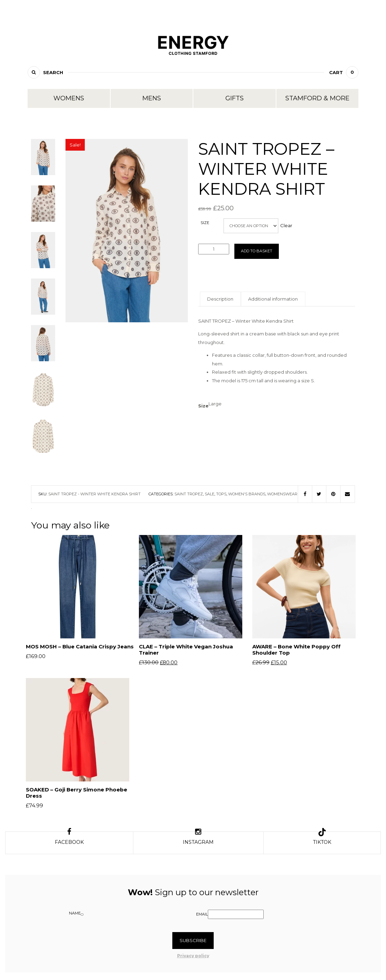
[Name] (82, 917)
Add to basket (257, 251)
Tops (221, 494)
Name (75, 916)
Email (202, 917)
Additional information (283, 299)
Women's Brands (247, 494)
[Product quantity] (214, 249)
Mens (152, 98)
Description (224, 299)
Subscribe (193, 943)
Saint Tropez (189, 494)
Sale (210, 494)
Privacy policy (193, 958)
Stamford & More (317, 98)
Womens (69, 98)
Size (205, 223)
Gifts (235, 98)
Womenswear (282, 494)
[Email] (236, 917)
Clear (289, 225)
